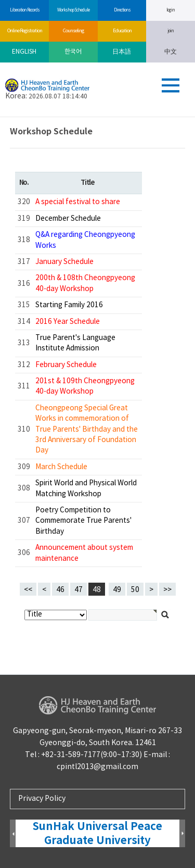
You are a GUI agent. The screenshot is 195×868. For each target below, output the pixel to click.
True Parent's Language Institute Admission (75, 343)
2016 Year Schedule (68, 322)
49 (115, 588)
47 (76, 588)
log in (171, 10)
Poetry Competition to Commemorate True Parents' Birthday (83, 521)
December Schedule (68, 219)
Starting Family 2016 (69, 305)
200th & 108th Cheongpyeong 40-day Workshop (85, 283)
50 (133, 588)
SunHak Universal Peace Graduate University (97, 834)
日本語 (122, 52)
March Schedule (61, 467)
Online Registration (24, 31)
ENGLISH (24, 52)
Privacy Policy (42, 799)
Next (182, 834)
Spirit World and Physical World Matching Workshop (86, 488)
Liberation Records (24, 10)
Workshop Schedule (73, 10)
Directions (122, 10)
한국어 (73, 52)
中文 (171, 52)
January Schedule (64, 262)
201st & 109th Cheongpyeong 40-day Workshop (85, 386)
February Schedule (66, 365)
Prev (13, 834)
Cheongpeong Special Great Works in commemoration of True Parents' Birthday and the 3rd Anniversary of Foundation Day (87, 430)
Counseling (73, 31)
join (171, 31)
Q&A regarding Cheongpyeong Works (85, 240)
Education (122, 31)
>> (167, 590)
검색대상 (0, 117)
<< (28, 590)
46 (58, 588)
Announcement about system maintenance (84, 553)
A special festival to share (78, 202)
